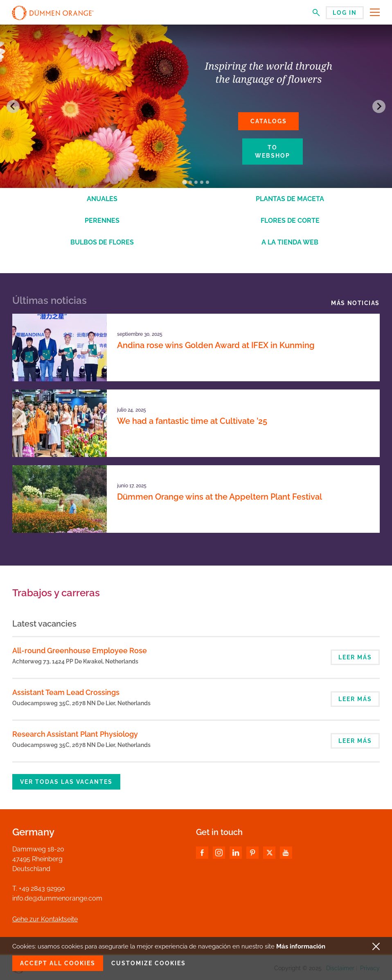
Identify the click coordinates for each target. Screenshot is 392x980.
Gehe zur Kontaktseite (45, 919)
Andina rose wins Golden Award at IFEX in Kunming (216, 345)
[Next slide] (379, 106)
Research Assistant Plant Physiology (75, 734)
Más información (301, 946)
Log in (345, 13)
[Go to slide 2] (190, 182)
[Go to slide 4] (202, 182)
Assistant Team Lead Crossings (66, 692)
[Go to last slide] (13, 106)
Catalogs (269, 121)
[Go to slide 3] (196, 182)
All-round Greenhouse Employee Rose (80, 651)
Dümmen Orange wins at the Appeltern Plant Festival (220, 497)
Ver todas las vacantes (66, 782)
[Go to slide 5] (207, 182)
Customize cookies (149, 963)
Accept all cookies (58, 963)
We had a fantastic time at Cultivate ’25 (192, 421)
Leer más (355, 657)
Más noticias (355, 303)
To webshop (273, 152)
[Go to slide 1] (184, 182)
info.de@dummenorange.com (57, 898)
